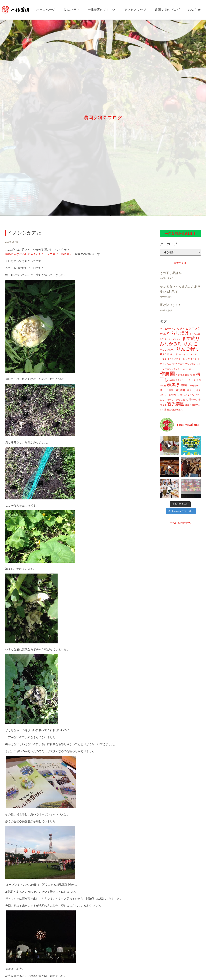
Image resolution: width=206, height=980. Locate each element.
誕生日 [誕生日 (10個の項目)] (188, 405)
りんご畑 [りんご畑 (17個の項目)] (165, 354)
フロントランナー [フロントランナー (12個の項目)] (173, 369)
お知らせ (194, 10)
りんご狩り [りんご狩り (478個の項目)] (188, 349)
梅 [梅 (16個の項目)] (194, 375)
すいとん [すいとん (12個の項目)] (177, 339)
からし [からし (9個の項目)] (163, 334)
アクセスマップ (135, 10)
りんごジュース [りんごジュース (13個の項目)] (168, 350)
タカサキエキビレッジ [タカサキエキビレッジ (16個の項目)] (178, 359)
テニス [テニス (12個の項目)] (194, 359)
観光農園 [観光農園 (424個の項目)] (176, 404)
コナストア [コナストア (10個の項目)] (191, 354)
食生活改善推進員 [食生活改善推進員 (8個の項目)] (175, 410)
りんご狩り (71, 10)
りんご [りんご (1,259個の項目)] (191, 344)
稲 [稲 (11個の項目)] (165, 385)
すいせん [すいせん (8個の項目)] (168, 339)
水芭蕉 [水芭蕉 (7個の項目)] (172, 380)
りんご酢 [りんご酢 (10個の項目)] (174, 354)
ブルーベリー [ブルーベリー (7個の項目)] (188, 369)
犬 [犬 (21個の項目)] (189, 380)
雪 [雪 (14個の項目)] (165, 410)
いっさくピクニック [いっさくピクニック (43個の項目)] (187, 328)
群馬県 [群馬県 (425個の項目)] (173, 385)
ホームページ (46, 10)
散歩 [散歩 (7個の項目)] (187, 375)
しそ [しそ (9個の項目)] (162, 339)
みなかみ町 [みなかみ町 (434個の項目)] (171, 344)
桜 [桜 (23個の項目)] (191, 375)
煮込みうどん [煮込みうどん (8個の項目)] (181, 380)
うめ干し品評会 (171, 273)
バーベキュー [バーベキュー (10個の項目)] (178, 364)
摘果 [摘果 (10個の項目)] (182, 375)
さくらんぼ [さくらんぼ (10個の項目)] (195, 334)
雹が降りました (171, 305)
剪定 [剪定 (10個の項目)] (178, 375)
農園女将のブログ (167, 10)
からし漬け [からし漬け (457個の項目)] (178, 333)
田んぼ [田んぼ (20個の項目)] (194, 380)
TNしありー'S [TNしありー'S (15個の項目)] (166, 329)
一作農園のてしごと (102, 10)
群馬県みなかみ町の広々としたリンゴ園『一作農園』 (39, 254)
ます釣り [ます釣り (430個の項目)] (191, 338)
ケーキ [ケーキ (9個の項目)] (182, 354)
